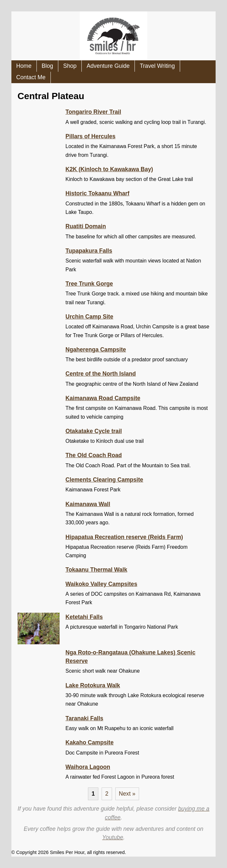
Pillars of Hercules (91, 136)
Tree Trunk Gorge (89, 284)
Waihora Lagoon (88, 767)
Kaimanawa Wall (88, 504)
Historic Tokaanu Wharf (97, 193)
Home (24, 66)
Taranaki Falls (84, 718)
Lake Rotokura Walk (93, 685)
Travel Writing (157, 66)
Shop (70, 66)
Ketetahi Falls (84, 617)
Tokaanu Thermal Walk (96, 570)
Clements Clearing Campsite (104, 480)
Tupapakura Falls (89, 251)
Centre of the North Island (101, 374)
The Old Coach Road (94, 455)
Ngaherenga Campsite (96, 350)
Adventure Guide (108, 66)
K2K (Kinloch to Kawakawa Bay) (109, 169)
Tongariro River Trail (93, 112)
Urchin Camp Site (89, 317)
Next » (127, 794)
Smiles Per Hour (67, 852)
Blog (47, 66)
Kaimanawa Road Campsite (103, 398)
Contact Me (31, 77)
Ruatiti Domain (86, 226)
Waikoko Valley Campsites (101, 584)
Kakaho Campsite (90, 742)
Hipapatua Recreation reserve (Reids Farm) (124, 537)
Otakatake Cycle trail (94, 431)
